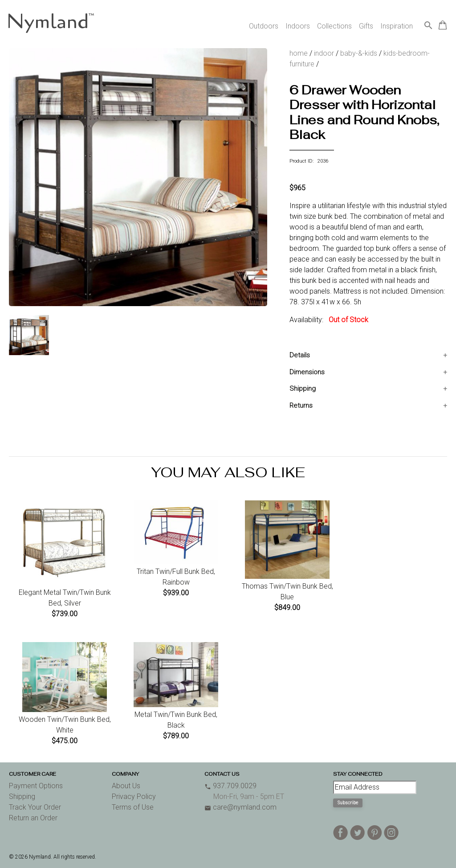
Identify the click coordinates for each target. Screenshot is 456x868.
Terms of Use (133, 807)
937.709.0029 (230, 786)
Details (300, 355)
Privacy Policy (134, 796)
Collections (334, 26)
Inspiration (397, 26)
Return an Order (33, 818)
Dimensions (307, 372)
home (299, 53)
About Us (126, 786)
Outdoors (264, 26)
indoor (324, 53)
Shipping (303, 389)
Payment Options (36, 786)
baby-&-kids (359, 53)
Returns (301, 405)
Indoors (298, 26)
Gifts (366, 26)
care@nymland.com (240, 807)
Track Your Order (35, 807)
